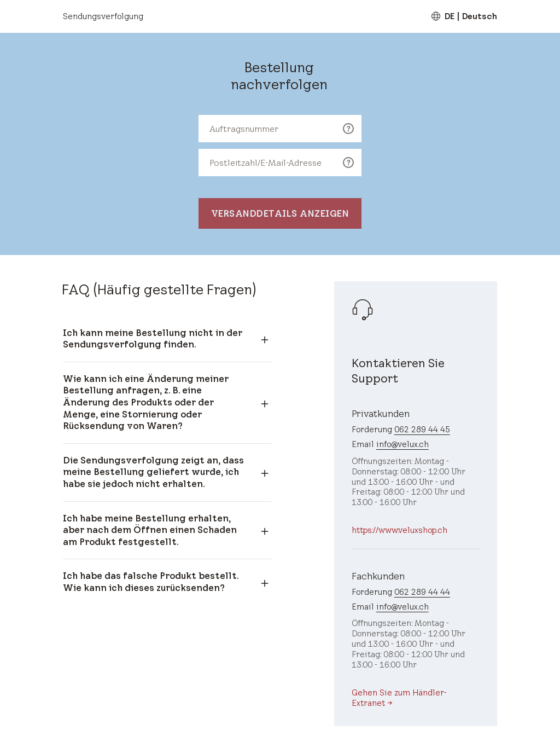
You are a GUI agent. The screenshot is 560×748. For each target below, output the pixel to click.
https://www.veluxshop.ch (399, 530)
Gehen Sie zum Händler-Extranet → (399, 698)
